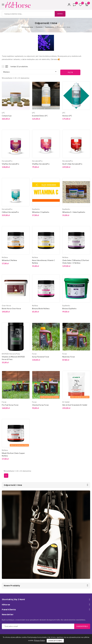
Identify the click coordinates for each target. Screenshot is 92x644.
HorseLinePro (7, 161)
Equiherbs (36, 209)
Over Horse (6, 306)
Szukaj (59, 14)
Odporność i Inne (13, 485)
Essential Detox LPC (40, 116)
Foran (34, 354)
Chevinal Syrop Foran (40, 405)
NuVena (5, 257)
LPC (3, 113)
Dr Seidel (66, 402)
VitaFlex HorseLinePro (11, 164)
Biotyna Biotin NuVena (41, 309)
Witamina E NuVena (9, 260)
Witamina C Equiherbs (41, 212)
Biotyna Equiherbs (69, 309)
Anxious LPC (67, 116)
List (7, 66)
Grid (3, 66)
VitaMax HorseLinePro (41, 164)
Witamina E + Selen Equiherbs (74, 212)
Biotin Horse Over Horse (11, 309)
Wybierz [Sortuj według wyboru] (30, 72)
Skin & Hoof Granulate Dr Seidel (75, 405)
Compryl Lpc (7, 116)
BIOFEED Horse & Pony (11, 354)
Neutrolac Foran (69, 357)
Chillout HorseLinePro (10, 212)
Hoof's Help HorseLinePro (72, 164)
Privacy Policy (40, 640)
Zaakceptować (55, 641)
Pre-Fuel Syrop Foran (10, 405)
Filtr (70, 72)
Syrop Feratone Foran (41, 357)
